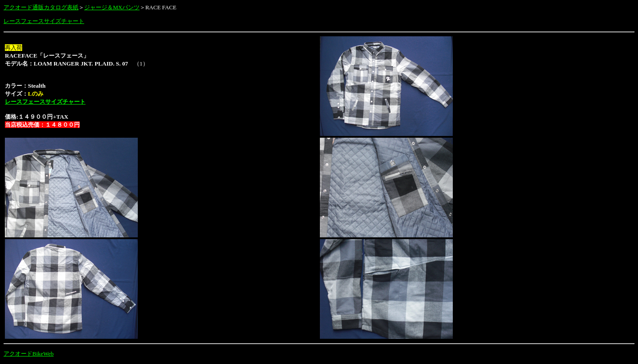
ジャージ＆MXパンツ (112, 7)
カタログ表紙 (61, 7)
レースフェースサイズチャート (44, 21)
